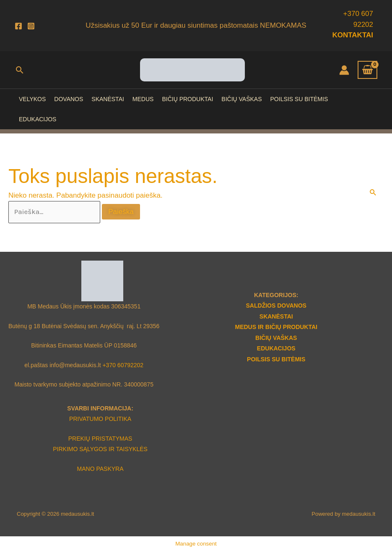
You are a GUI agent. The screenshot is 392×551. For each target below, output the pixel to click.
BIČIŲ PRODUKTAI (187, 99)
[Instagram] (31, 26)
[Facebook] (18, 26)
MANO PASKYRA (100, 469)
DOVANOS (69, 99)
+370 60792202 (123, 365)
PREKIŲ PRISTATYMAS (100, 439)
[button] (20, 70)
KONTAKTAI (353, 35)
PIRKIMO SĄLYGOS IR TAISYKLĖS (100, 449)
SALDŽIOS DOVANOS (276, 306)
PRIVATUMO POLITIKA (100, 419)
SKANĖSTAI (108, 99)
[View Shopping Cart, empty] (367, 70)
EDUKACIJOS (38, 119)
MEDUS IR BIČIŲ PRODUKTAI (276, 327)
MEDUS (143, 99)
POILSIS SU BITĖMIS (299, 99)
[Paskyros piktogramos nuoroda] (344, 70)
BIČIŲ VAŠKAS (241, 99)
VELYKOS (32, 99)
